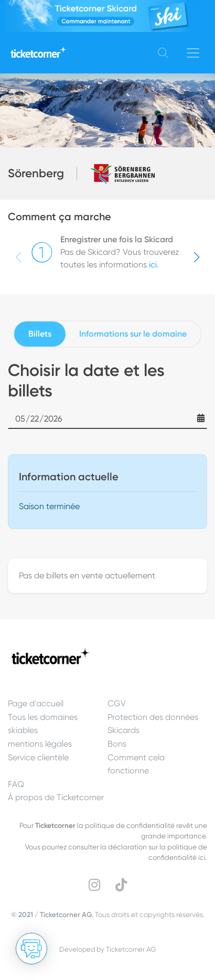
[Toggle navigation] (193, 53)
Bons (117, 744)
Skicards (123, 730)
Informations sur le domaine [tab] (133, 334)
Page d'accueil (36, 703)
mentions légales (40, 744)
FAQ (16, 784)
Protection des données (153, 717)
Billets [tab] (40, 334)
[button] (197, 257)
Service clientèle (38, 757)
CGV (117, 703)
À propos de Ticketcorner (56, 797)
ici (153, 265)
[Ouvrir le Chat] (31, 949)
